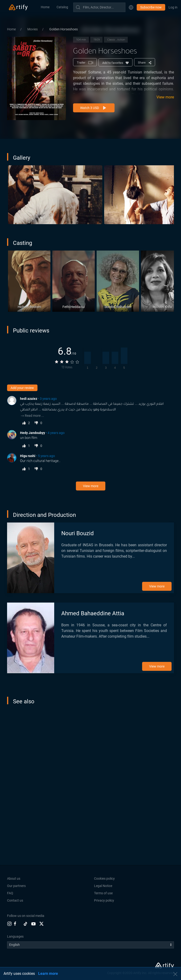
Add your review (22, 388)
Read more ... (32, 416)
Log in (173, 7)
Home (45, 7)
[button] (131, 7)
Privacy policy (104, 900)
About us (14, 879)
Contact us (15, 900)
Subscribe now (151, 7)
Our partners (16, 886)
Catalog (62, 7)
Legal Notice (103, 886)
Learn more (48, 974)
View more (165, 97)
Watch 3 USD (94, 108)
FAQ (10, 893)
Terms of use (103, 893)
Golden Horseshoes (64, 29)
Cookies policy (104, 879)
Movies (33, 29)
